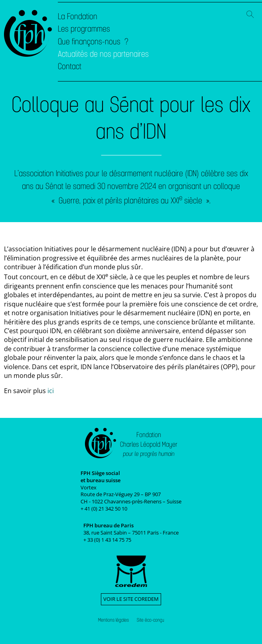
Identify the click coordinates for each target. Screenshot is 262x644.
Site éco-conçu (151, 620)
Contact (70, 66)
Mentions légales (113, 620)
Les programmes (84, 29)
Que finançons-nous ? (93, 42)
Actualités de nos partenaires (103, 54)
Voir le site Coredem (131, 599)
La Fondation (78, 16)
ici (51, 391)
